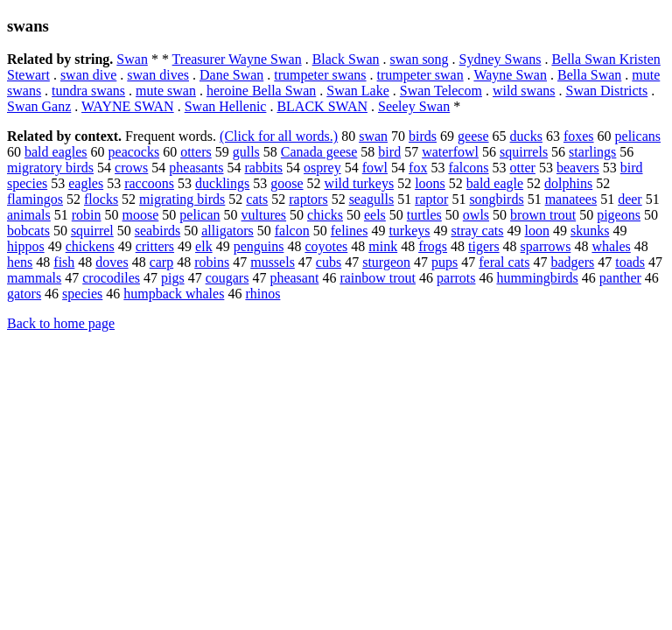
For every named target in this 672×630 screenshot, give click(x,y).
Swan (132, 59)
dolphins (568, 183)
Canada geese (319, 152)
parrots (456, 278)
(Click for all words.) (279, 136)
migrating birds (182, 199)
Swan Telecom (441, 91)
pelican (199, 215)
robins (212, 262)
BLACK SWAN (322, 106)
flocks (101, 199)
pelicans (638, 136)
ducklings (222, 183)
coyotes (326, 246)
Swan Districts (606, 91)
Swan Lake (358, 91)
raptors (308, 199)
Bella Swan (589, 75)
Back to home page (61, 323)
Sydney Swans (500, 59)
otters (196, 152)
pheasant (294, 278)
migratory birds (50, 168)
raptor (431, 199)
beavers (578, 168)
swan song (420, 59)
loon (536, 231)
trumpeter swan (420, 75)
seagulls (372, 199)
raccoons (149, 183)
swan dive (88, 75)
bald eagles (56, 152)
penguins (259, 246)
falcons (468, 168)
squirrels (524, 152)
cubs (329, 262)
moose (141, 215)
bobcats (28, 231)
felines (350, 231)
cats (257, 199)
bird (389, 152)
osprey (322, 168)
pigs (173, 278)
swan (373, 136)
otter (523, 168)
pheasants (196, 168)
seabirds (157, 231)
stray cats (477, 231)
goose (287, 183)
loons (430, 183)
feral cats (504, 262)
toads (630, 262)
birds (423, 136)
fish (64, 262)
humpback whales (174, 294)
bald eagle (495, 183)
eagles (86, 183)
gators (24, 294)
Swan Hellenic (226, 106)
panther (620, 278)
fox (418, 168)
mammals (34, 278)
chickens (90, 246)
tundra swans (88, 91)
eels (375, 215)
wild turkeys (360, 183)
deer (630, 199)
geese (473, 136)
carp (162, 262)
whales (611, 246)
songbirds (496, 199)
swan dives (158, 75)
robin (87, 215)
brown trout (543, 215)
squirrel (92, 231)
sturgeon (386, 262)
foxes (579, 136)
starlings (592, 152)
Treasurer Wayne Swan (237, 59)
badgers (572, 262)
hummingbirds (537, 278)
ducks (526, 136)
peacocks (134, 152)
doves (112, 262)
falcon (292, 231)
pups (444, 262)
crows (131, 168)
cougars (227, 278)
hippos (26, 246)
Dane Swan (231, 75)
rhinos (262, 294)
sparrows (546, 246)
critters (155, 246)
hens (20, 262)
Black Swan (346, 59)
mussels (273, 262)
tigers (484, 246)
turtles (424, 215)
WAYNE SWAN (128, 106)
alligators (227, 231)
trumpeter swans (320, 75)
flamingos (35, 199)
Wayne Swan (510, 75)
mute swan (166, 91)
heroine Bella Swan (261, 91)
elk (204, 246)
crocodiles (111, 278)
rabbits (264, 168)
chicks (325, 215)
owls (476, 215)
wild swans (524, 91)
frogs (433, 246)
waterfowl (450, 152)
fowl (375, 168)
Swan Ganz (39, 106)
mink (383, 246)
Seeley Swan (414, 106)
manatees (571, 199)
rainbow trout (378, 278)
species (82, 294)
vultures (264, 215)
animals (29, 215)
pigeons (619, 215)
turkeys (409, 231)
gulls (246, 152)
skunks (590, 231)
